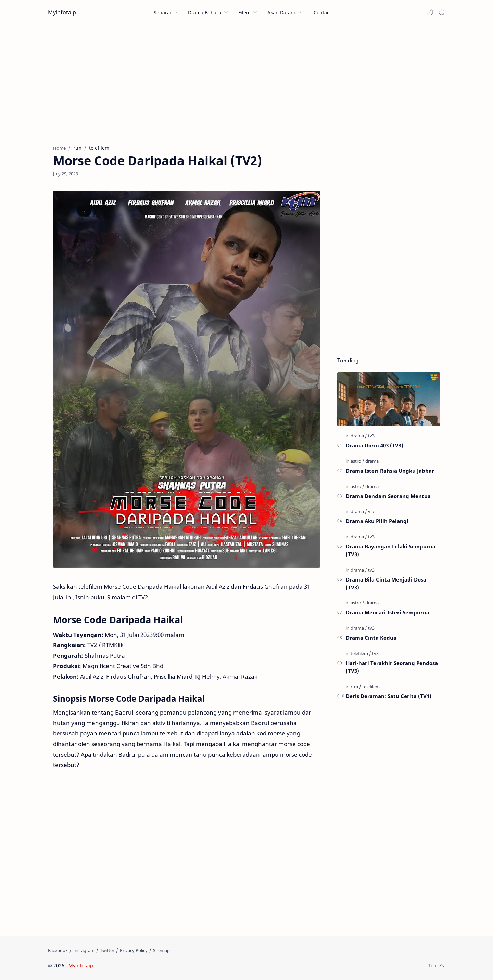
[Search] (442, 12)
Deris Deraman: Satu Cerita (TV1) (389, 696)
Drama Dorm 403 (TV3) (375, 445)
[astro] (357, 461)
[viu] (371, 511)
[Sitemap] (161, 950)
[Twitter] (107, 950)
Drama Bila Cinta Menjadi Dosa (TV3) (386, 583)
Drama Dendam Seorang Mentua (388, 496)
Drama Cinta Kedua (371, 638)
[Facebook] (58, 950)
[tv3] (371, 436)
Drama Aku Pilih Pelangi (377, 521)
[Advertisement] (246, 83)
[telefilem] (361, 653)
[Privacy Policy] (134, 950)
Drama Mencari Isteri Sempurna (388, 612)
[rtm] (356, 687)
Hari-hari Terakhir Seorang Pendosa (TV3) (392, 667)
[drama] (359, 436)
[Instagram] (84, 950)
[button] (430, 12)
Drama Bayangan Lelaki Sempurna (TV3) (391, 550)
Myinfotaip (62, 12)
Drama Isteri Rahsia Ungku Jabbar (390, 471)
